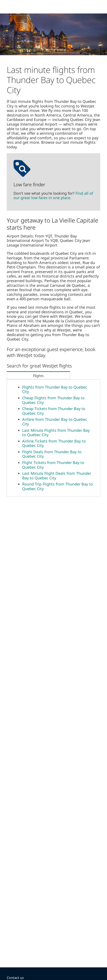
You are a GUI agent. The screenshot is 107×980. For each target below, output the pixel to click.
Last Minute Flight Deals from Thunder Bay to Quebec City (57, 476)
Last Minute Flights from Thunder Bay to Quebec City (56, 433)
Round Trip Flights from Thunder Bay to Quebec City (58, 486)
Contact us (15, 978)
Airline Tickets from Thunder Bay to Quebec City (54, 443)
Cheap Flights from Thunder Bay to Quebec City (53, 400)
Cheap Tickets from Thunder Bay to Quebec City (54, 411)
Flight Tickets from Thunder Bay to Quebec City (53, 465)
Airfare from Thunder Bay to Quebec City (55, 422)
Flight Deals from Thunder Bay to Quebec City (52, 454)
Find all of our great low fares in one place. (53, 196)
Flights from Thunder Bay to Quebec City (55, 389)
